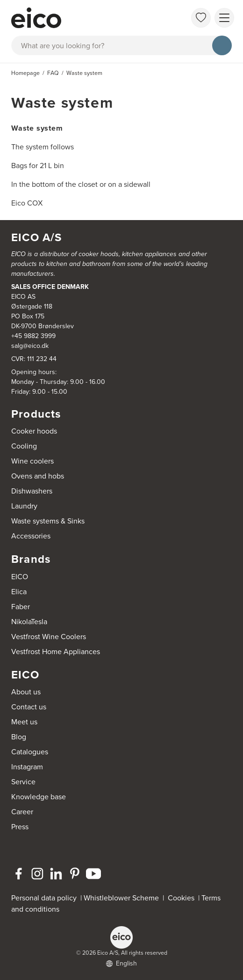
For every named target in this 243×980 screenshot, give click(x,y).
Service (23, 782)
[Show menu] (224, 18)
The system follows (43, 147)
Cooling (24, 446)
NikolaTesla (29, 622)
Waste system (37, 128)
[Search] (222, 45)
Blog (19, 737)
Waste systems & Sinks (48, 521)
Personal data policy (44, 898)
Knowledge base (39, 797)
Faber (21, 607)
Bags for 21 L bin (38, 166)
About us (26, 692)
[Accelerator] (87, 18)
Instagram (27, 767)
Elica (19, 592)
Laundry (24, 506)
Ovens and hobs (38, 476)
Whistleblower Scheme (121, 898)
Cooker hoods (34, 431)
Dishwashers (32, 491)
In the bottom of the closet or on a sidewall (81, 184)
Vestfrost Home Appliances (56, 652)
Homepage (25, 73)
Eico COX (27, 203)
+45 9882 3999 (33, 336)
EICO (20, 577)
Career (22, 812)
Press (20, 827)
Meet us (24, 722)
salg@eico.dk (30, 346)
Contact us (29, 707)
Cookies (183, 898)
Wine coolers (32, 461)
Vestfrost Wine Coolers (49, 637)
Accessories (31, 536)
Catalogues (30, 752)
